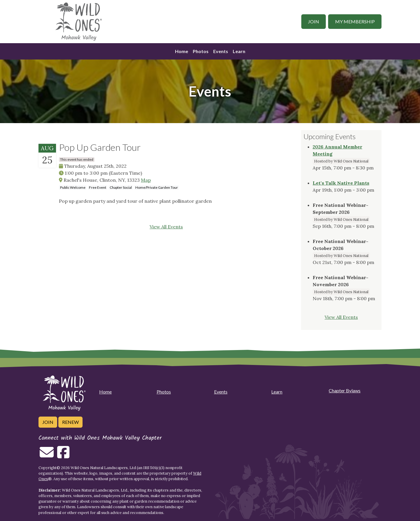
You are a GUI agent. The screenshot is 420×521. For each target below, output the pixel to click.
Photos (201, 51)
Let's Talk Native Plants (341, 183)
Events (221, 51)
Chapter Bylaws (345, 390)
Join (314, 21)
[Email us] (47, 456)
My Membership (355, 21)
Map (146, 180)
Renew (70, 422)
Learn (239, 51)
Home (182, 51)
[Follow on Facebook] (63, 456)
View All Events (166, 227)
